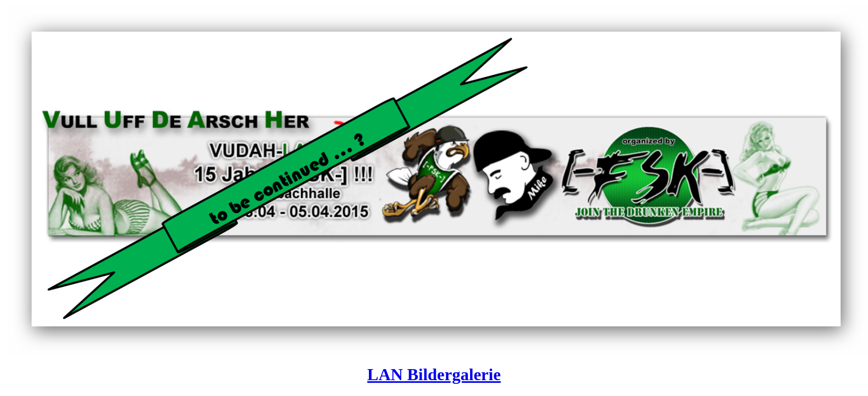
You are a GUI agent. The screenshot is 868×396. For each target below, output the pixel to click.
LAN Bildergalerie (434, 374)
